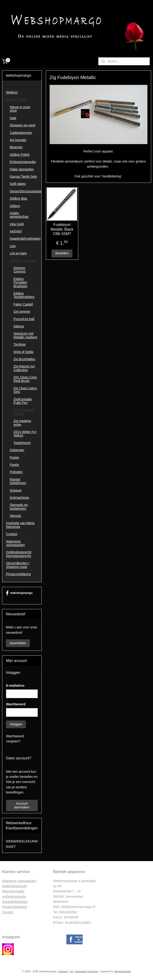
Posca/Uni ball (24, 319)
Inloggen (16, 724)
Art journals (18, 140)
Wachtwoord (16, 704)
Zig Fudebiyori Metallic (24, 412)
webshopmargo (19, 593)
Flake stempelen (22, 169)
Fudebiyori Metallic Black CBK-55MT (62, 229)
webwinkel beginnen (87, 971)
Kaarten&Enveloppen (25, 239)
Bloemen (16, 147)
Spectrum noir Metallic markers (25, 335)
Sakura (19, 326)
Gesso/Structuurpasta (25, 191)
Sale (13, 118)
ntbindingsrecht (16, 886)
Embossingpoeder (23, 162)
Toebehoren (22, 443)
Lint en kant (18, 253)
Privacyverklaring (19, 574)
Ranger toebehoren (18, 481)
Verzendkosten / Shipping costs (18, 565)
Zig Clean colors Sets (25, 390)
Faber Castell (23, 304)
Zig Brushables (24, 359)
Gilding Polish (20, 155)
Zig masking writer (22, 423)
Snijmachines (19, 498)
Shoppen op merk (23, 125)
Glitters (15, 206)
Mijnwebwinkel (123, 971)
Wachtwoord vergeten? (15, 739)
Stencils (15, 516)
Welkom (12, 92)
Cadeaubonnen (21, 133)
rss (71, 971)
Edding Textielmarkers (24, 295)
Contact (12, 534)
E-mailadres (15, 686)
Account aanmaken (22, 805)
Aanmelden (18, 643)
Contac (7, 912)
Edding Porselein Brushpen (20, 282)
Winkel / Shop (16, 100)
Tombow (20, 344)
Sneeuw (16, 490)
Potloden (16, 472)
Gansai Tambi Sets (23, 177)
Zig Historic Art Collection (24, 368)
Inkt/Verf (16, 231)
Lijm (13, 246)
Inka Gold (17, 224)
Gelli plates (18, 184)
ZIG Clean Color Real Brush (25, 379)
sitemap (63, 971)
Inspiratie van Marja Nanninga (20, 525)
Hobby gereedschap (19, 215)
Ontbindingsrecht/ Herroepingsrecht (19, 554)
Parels (14, 465)
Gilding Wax (19, 198)
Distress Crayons (20, 270)
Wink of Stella (24, 352)
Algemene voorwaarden (15, 543)
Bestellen (62, 253)
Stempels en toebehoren (19, 507)
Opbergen (17, 450)
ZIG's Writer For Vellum (25, 434)
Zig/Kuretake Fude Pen (23, 401)
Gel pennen (22, 312)
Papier (14, 457)
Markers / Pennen (23, 261)
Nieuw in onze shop (20, 109)
